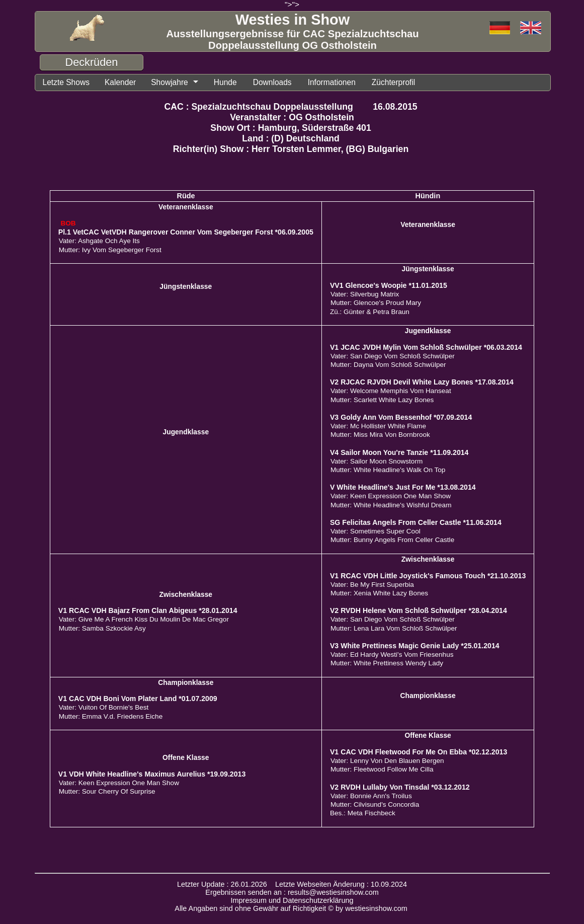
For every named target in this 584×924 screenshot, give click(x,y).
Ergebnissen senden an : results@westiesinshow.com (292, 892)
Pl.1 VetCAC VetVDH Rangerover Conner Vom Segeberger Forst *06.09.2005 (186, 232)
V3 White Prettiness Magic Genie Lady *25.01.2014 (415, 646)
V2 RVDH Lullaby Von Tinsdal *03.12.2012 (400, 787)
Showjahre (170, 82)
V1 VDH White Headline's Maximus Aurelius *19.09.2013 (152, 774)
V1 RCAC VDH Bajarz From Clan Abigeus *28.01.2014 (148, 610)
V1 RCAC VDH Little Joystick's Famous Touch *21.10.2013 (428, 576)
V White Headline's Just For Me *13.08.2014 (403, 487)
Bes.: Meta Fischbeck (363, 813)
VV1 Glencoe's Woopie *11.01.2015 (389, 285)
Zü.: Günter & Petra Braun (370, 312)
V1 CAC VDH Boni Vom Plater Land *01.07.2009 (138, 699)
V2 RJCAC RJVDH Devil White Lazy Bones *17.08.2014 (422, 382)
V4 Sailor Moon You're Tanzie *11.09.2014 (399, 452)
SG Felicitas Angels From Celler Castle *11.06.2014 (416, 522)
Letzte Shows (66, 82)
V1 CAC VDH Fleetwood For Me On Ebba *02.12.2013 (419, 752)
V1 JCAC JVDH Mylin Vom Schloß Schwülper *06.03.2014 (426, 347)
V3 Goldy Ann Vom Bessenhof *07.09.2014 (401, 417)
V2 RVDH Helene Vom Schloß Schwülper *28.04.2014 (419, 610)
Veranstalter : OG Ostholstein (292, 117)
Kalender (120, 82)
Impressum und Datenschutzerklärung (292, 900)
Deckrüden (92, 62)
